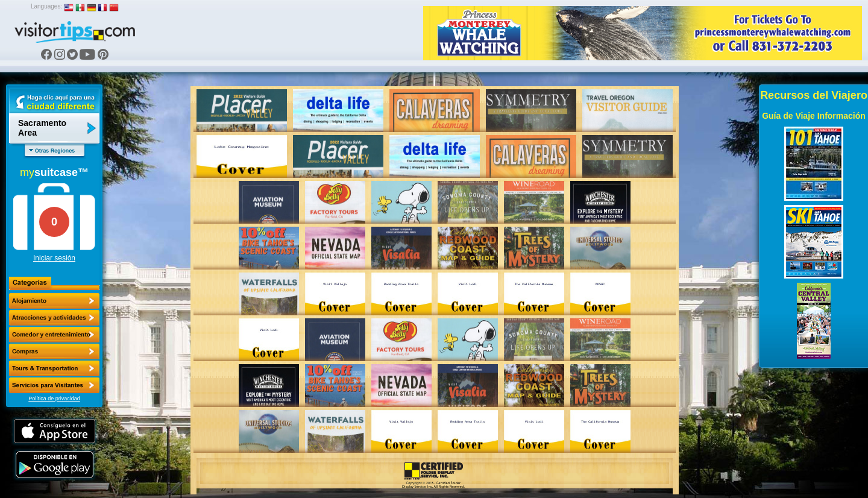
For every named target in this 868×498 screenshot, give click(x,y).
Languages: (46, 6)
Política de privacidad (54, 399)
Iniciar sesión (54, 258)
